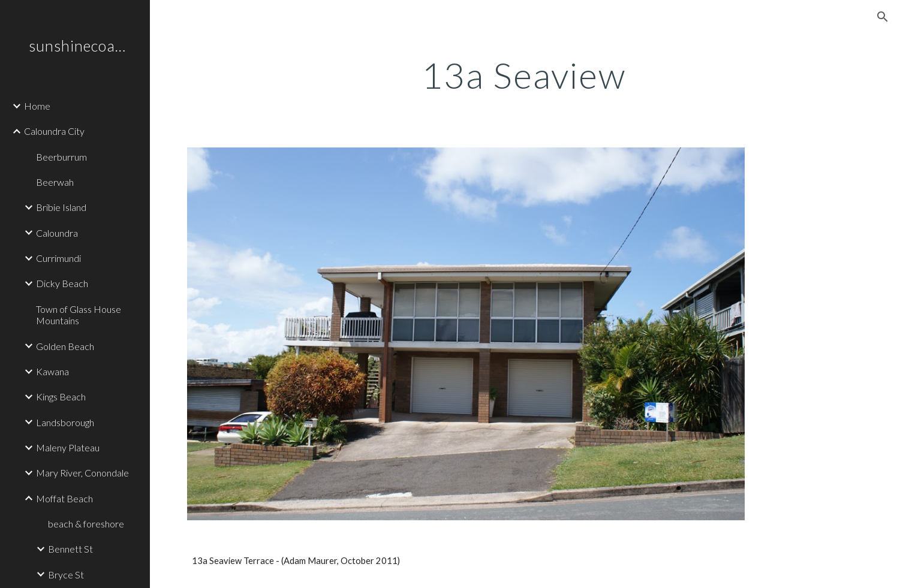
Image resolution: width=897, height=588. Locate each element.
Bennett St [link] (70, 549)
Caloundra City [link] (54, 131)
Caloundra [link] (57, 233)
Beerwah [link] (55, 182)
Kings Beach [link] (61, 396)
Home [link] (37, 106)
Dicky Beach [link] (62, 283)
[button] (883, 17)
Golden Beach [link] (65, 346)
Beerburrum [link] (61, 157)
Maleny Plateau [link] (68, 447)
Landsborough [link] (65, 422)
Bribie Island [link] (61, 207)
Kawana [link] (52, 371)
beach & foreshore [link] (86, 524)
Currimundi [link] (58, 258)
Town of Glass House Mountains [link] (79, 315)
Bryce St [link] (66, 575)
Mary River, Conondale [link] (82, 473)
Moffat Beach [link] (64, 498)
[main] (523, 75)
